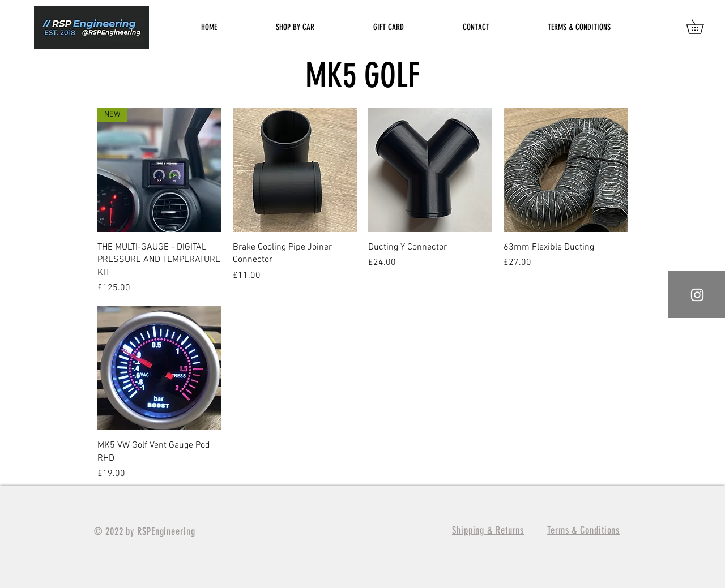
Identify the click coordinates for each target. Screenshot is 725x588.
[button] (702, 27)
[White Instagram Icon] (697, 295)
